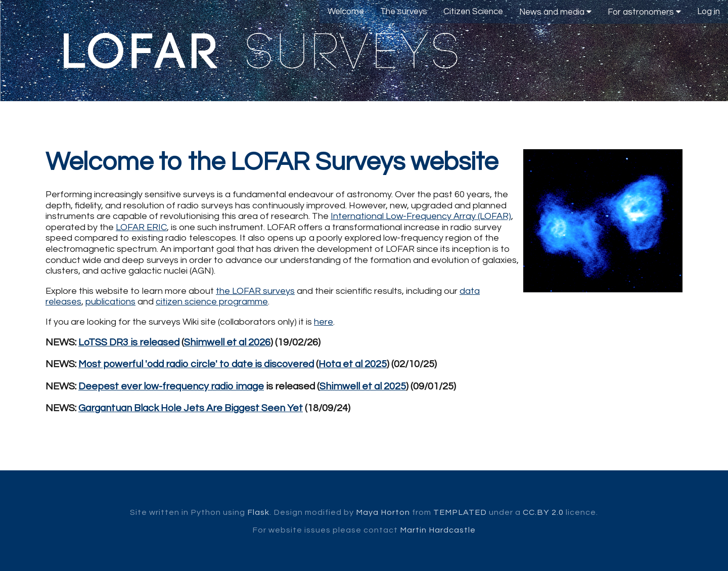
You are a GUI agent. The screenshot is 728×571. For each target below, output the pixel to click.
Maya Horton (383, 512)
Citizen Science (473, 12)
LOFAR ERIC (141, 227)
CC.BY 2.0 (543, 512)
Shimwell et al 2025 (363, 386)
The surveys (404, 12)
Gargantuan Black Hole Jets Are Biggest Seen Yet (191, 408)
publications (110, 302)
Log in (709, 12)
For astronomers (644, 12)
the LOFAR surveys (255, 291)
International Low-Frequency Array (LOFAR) (421, 216)
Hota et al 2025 (353, 364)
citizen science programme (212, 302)
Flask (258, 512)
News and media (555, 12)
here (324, 322)
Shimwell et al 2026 (227, 342)
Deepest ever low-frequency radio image (171, 386)
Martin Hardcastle (438, 530)
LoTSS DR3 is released (129, 342)
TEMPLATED (460, 512)
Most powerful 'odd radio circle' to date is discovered (196, 364)
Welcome (346, 12)
